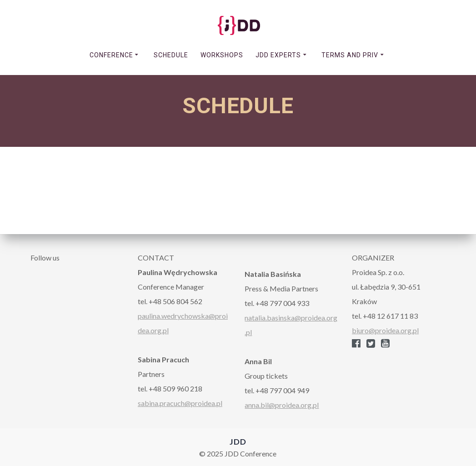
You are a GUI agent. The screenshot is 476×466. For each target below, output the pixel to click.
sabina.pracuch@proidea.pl (180, 403)
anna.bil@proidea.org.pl (282, 405)
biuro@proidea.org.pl (385, 330)
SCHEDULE (171, 55)
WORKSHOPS (222, 55)
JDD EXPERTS (278, 55)
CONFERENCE (111, 55)
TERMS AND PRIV (350, 55)
